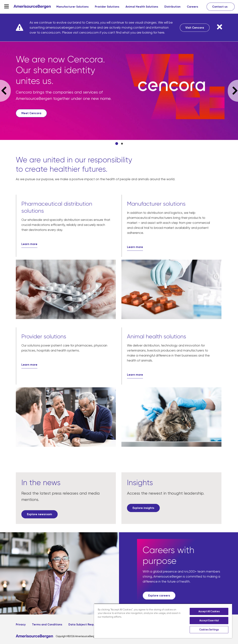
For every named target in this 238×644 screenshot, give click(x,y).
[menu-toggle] (7, 6)
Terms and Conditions (47, 625)
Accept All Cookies (209, 611)
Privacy (21, 625)
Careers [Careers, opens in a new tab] (192, 7)
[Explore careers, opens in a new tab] (159, 596)
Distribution (172, 7)
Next (233, 91)
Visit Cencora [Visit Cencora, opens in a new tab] (195, 28)
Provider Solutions (107, 7)
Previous (5, 91)
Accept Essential (209, 621)
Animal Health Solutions (142, 7)
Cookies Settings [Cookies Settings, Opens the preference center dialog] (209, 630)
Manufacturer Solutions (72, 7)
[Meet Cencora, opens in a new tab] (31, 113)
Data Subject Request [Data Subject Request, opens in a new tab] (84, 625)
